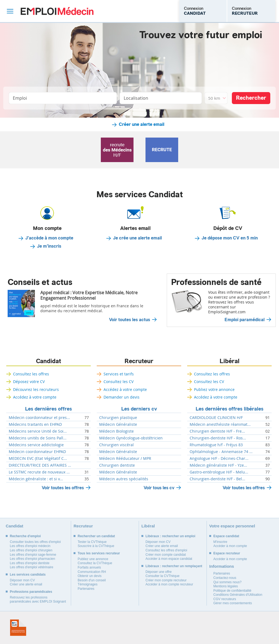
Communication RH (92, 572)
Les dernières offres (48, 409)
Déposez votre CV (29, 382)
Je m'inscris (49, 246)
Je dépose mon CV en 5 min (230, 238)
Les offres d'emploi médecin (30, 546)
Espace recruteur (227, 553)
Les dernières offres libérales (230, 409)
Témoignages (88, 584)
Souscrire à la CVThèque (96, 546)
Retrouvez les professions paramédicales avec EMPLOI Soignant (38, 600)
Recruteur (139, 361)
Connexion (195, 11)
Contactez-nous (225, 578)
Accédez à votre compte (35, 397)
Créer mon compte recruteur (166, 580)
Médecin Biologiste (116, 431)
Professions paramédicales (31, 592)
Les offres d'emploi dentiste (30, 563)
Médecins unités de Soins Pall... (38, 438)
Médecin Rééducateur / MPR (125, 458)
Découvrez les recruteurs (36, 389)
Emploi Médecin (57, 11)
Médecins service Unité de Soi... (38, 431)
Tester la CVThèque (92, 542)
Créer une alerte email (142, 124)
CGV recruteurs (225, 599)
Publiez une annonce (93, 559)
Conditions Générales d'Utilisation (238, 595)
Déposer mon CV (22, 580)
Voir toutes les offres (63, 488)
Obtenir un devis (90, 576)
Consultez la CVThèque (95, 563)
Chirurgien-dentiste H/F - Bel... (217, 479)
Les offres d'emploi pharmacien (32, 559)
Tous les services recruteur (99, 553)
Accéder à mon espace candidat (169, 559)
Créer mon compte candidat (166, 555)
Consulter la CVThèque (163, 576)
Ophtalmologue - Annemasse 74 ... (221, 452)
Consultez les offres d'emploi (166, 550)
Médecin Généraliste (118, 424)
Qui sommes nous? (227, 582)
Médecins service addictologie (36, 445)
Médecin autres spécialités (124, 479)
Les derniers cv (139, 409)
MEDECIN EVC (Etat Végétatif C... (38, 458)
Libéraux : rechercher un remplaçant (174, 566)
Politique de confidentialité (232, 591)
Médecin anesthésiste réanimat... (220, 424)
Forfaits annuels (89, 567)
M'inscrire (220, 542)
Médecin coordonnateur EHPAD (37, 452)
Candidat (48, 361)
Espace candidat (226, 536)
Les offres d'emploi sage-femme (33, 555)
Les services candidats (28, 575)
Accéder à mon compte (230, 546)
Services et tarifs (119, 374)
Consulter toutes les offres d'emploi (35, 542)
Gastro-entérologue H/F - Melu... (219, 472)
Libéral (230, 361)
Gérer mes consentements (233, 603)
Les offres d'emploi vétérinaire (32, 567)
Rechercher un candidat (96, 536)
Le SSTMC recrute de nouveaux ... (39, 472)
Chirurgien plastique (118, 418)
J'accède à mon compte (49, 238)
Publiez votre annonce (214, 389)
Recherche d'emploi (25, 536)
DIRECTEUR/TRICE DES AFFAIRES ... (40, 465)
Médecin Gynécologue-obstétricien (131, 438)
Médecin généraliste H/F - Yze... (218, 465)
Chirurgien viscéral (116, 445)
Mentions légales (226, 586)
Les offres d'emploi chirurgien (31, 550)
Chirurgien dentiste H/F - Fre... (217, 431)
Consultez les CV (119, 382)
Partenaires (86, 589)
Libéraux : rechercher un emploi (170, 536)
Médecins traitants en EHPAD (35, 424)
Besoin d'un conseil (92, 580)
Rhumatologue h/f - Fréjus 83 (216, 445)
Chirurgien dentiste (117, 465)
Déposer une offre (159, 572)
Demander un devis (122, 397)
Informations (222, 566)
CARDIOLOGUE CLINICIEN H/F (216, 418)
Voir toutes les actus (130, 320)
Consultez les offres (31, 374)
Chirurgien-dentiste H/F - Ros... (218, 438)
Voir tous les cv (159, 488)
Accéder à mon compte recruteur (169, 584)
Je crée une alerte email (137, 238)
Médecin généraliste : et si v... (36, 479)
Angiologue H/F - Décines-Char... (219, 458)
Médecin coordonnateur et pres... (39, 418)
